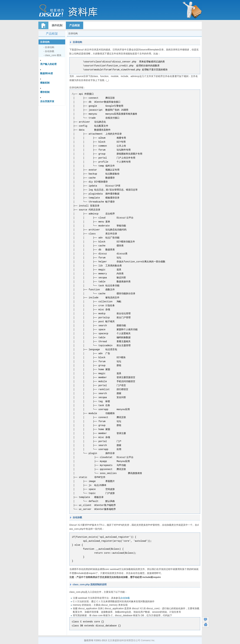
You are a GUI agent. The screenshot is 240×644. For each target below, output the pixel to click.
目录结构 (45, 42)
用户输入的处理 (48, 64)
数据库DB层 (47, 73)
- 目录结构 (49, 47)
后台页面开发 (47, 101)
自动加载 (125, 598)
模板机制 (45, 83)
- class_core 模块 (52, 55)
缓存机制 (45, 92)
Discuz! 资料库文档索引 (76, 12)
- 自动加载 (49, 51)
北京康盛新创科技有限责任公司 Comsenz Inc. (131, 640)
